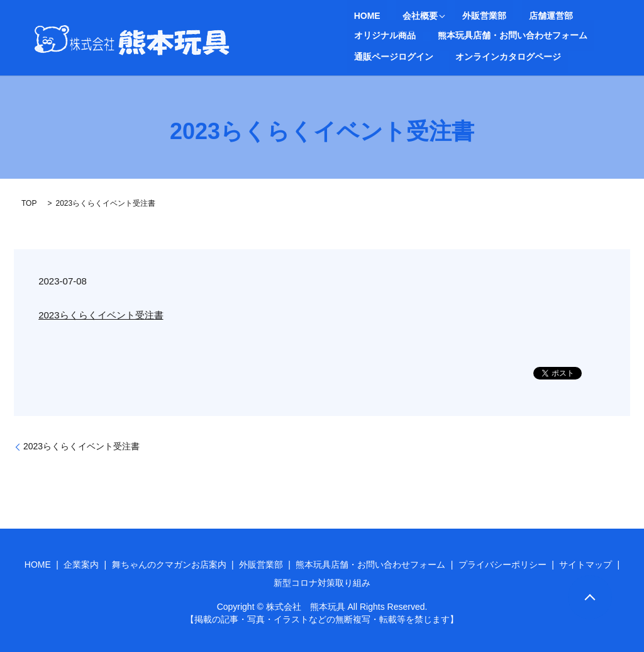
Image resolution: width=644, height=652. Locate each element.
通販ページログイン (545, 35)
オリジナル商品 (572, 16)
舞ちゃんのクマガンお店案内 (169, 565)
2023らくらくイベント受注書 (101, 315)
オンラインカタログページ (400, 56)
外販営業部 (457, 16)
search (471, 56)
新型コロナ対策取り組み (322, 583)
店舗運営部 (510, 16)
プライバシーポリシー (502, 565)
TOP (29, 203)
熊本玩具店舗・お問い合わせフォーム (422, 35)
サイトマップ (586, 565)
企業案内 (81, 565)
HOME (360, 16)
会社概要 (400, 16)
